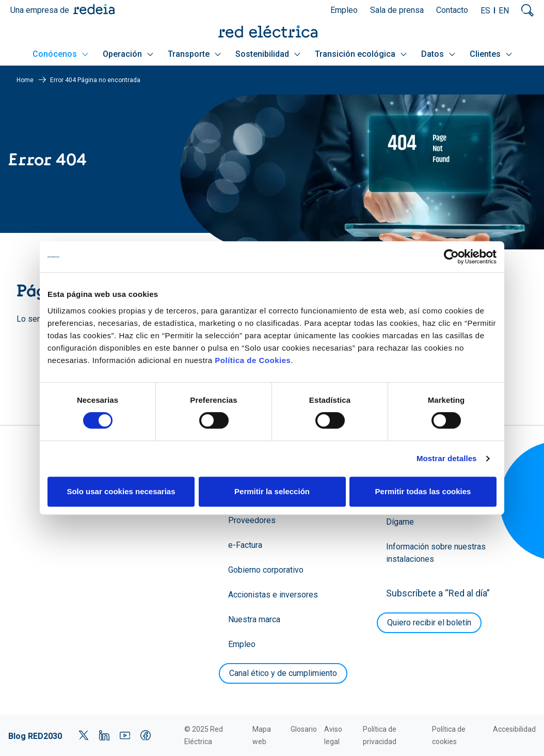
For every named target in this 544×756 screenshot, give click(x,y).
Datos (438, 54)
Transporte (194, 54)
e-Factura (245, 545)
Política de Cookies (253, 360)
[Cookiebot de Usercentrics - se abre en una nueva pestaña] (451, 257)
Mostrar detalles (447, 458)
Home (25, 80)
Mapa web (262, 735)
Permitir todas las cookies (423, 491)
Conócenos (60, 54)
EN (504, 11)
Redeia (94, 9)
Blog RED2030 (35, 736)
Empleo (344, 10)
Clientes (491, 54)
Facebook (146, 735)
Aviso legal (333, 735)
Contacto (452, 10)
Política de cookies (449, 735)
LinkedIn (104, 735)
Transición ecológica (361, 54)
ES (485, 11)
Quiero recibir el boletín (429, 623)
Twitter (84, 735)
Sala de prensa (397, 10)
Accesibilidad (514, 729)
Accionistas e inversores (273, 595)
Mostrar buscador (527, 10)
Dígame (400, 522)
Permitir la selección (272, 491)
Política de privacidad (380, 735)
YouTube (125, 735)
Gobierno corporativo (266, 570)
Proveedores (252, 520)
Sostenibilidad (268, 54)
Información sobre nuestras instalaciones (436, 553)
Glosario (304, 729)
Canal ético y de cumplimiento (283, 673)
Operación (128, 54)
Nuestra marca (254, 619)
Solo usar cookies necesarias (121, 491)
